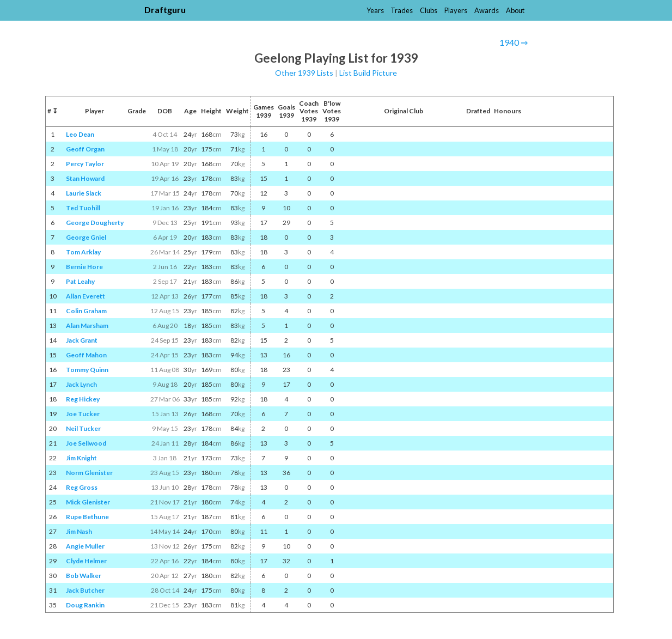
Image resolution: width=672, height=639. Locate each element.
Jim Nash (79, 531)
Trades (402, 10)
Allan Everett (85, 296)
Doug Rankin (85, 605)
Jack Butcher (85, 590)
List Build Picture (368, 73)
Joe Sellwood (86, 443)
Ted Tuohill (83, 208)
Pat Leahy (80, 281)
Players (456, 10)
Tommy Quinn (87, 370)
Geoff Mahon (86, 355)
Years (375, 10)
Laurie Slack (84, 193)
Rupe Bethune (87, 517)
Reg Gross (82, 487)
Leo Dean (80, 134)
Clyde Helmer (86, 561)
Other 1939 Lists (304, 73)
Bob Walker (84, 576)
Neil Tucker (83, 428)
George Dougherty (95, 223)
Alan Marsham (87, 325)
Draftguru (165, 10)
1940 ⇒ (514, 42)
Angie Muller (85, 546)
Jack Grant (82, 340)
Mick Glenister (88, 502)
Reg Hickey (83, 399)
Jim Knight (81, 458)
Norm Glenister (89, 473)
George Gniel (86, 237)
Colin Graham (86, 311)
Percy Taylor (85, 164)
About (515, 10)
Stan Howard (85, 178)
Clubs (429, 10)
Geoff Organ (85, 149)
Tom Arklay (83, 252)
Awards (487, 10)
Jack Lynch (81, 384)
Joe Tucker (83, 414)
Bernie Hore (84, 267)
